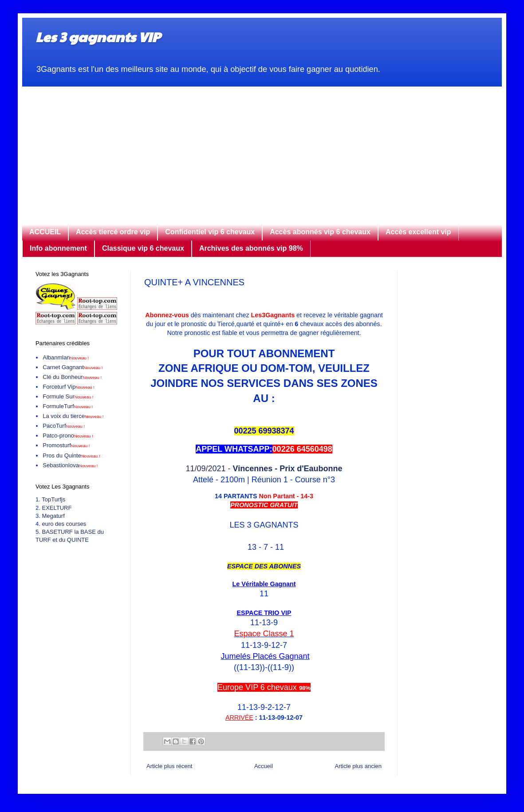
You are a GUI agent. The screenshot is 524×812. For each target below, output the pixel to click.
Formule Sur (68, 396)
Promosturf (66, 445)
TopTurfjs (53, 499)
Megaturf (53, 516)
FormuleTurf (68, 406)
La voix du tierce (73, 416)
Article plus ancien (359, 766)
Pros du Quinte (71, 455)
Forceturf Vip (69, 387)
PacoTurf (64, 426)
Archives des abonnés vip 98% (251, 248)
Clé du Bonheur (72, 377)
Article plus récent (169, 766)
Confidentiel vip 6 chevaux (210, 232)
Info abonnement (58, 248)
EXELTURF (57, 508)
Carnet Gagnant (73, 367)
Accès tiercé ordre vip (113, 232)
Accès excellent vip (418, 232)
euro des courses (64, 524)
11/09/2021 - (264, 469)
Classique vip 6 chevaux (143, 248)
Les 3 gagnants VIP (98, 37)
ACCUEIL (45, 232)
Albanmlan (66, 357)
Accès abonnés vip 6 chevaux (320, 232)
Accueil (264, 766)
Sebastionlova (70, 465)
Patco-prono (68, 436)
